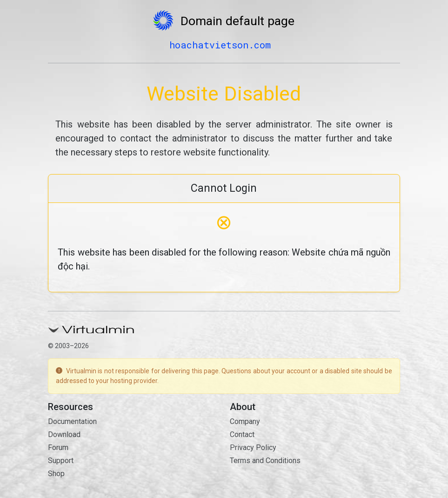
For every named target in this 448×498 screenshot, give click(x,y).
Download (64, 434)
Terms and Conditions (265, 461)
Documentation (72, 421)
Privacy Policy (253, 448)
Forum (58, 448)
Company (245, 421)
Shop (56, 474)
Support (61, 461)
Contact (242, 434)
